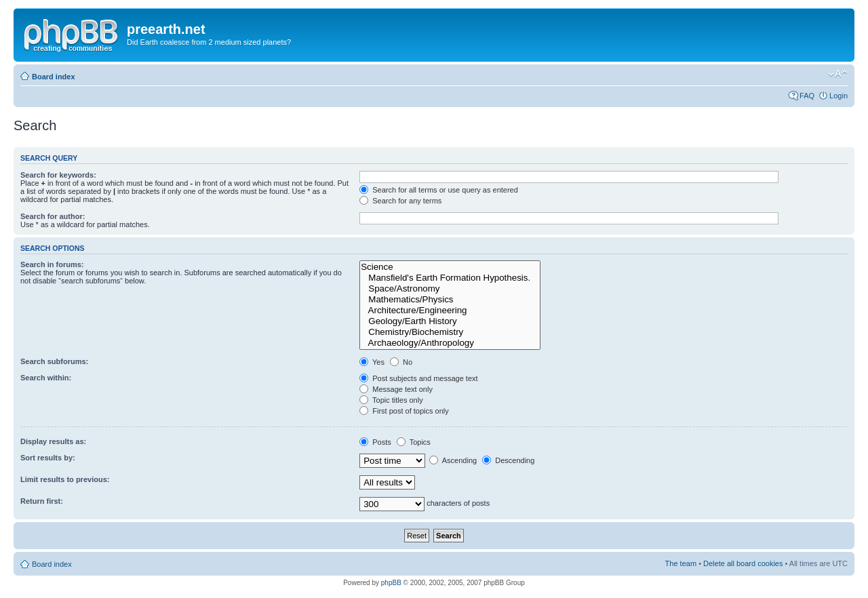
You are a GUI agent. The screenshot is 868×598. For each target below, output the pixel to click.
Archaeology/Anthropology (450, 343)
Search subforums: (54, 361)
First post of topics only (404, 411)
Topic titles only (391, 400)
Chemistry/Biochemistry (450, 332)
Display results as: (53, 441)
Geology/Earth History (450, 321)
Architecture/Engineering (450, 311)
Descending (508, 460)
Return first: (42, 501)
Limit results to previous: (65, 479)
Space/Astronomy (450, 289)
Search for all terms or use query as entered (439, 190)
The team (681, 563)
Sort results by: (48, 458)
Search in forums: (52, 264)
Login (839, 96)
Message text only (396, 389)
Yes (372, 362)
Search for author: (53, 216)
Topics (414, 442)
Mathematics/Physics (450, 300)
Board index (54, 77)
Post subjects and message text (418, 378)
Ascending (453, 460)
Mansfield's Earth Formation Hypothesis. (450, 278)
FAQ (807, 96)
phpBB (391, 583)
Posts (375, 442)
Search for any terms (400, 201)
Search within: (46, 378)
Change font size (838, 74)
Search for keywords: (58, 175)
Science (450, 267)
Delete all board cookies (743, 563)
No (401, 362)
